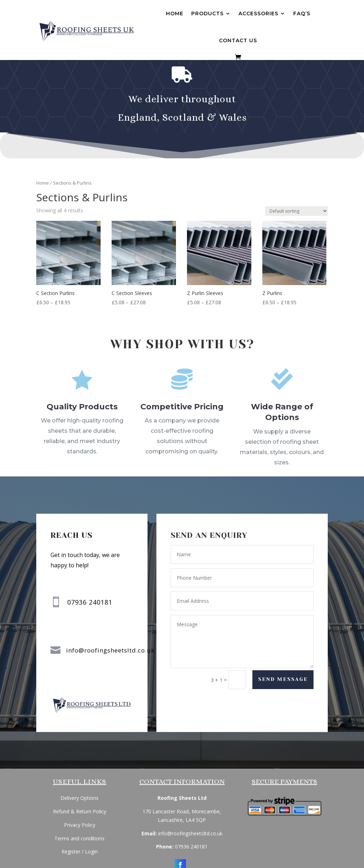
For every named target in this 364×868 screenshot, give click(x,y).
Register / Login (80, 851)
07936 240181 (191, 847)
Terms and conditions (79, 838)
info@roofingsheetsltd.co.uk (110, 650)
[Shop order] (296, 211)
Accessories (258, 13)
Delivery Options (79, 798)
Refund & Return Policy (80, 811)
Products (207, 13)
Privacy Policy (80, 825)
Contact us (238, 40)
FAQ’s (302, 13)
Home (175, 13)
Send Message (283, 680)
